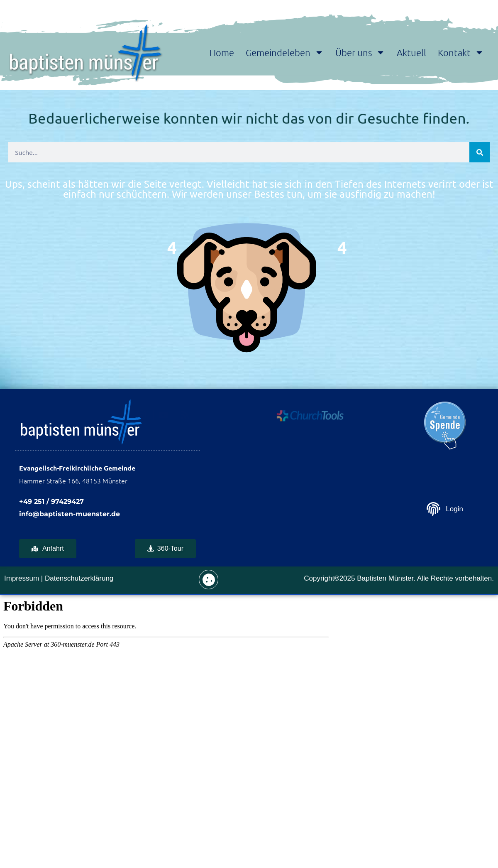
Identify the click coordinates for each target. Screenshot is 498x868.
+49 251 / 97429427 (51, 501)
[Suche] (480, 152)
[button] (209, 580)
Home (222, 52)
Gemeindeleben (285, 52)
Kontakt (461, 52)
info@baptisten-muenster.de (70, 514)
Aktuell (411, 52)
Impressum (22, 578)
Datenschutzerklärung (79, 578)
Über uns (360, 52)
